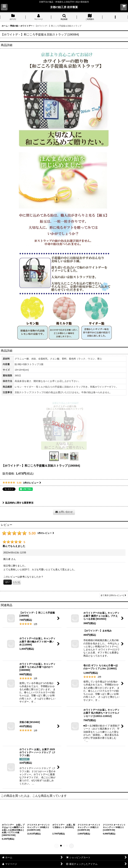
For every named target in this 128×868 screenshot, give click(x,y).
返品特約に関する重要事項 (18, 503)
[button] (4, 7)
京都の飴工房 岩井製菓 (64, 7)
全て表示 (113, 595)
